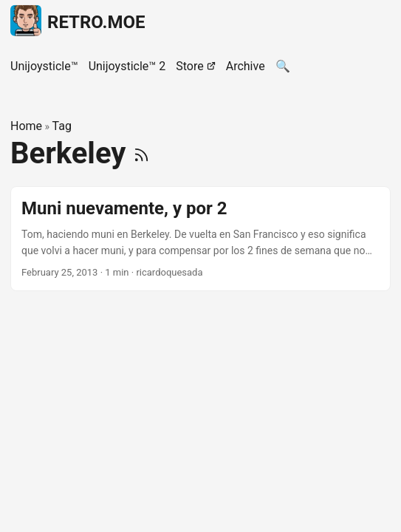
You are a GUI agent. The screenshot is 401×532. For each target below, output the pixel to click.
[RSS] (141, 153)
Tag (62, 126)
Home (26, 126)
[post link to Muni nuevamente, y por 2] (200, 239)
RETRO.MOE (78, 20)
